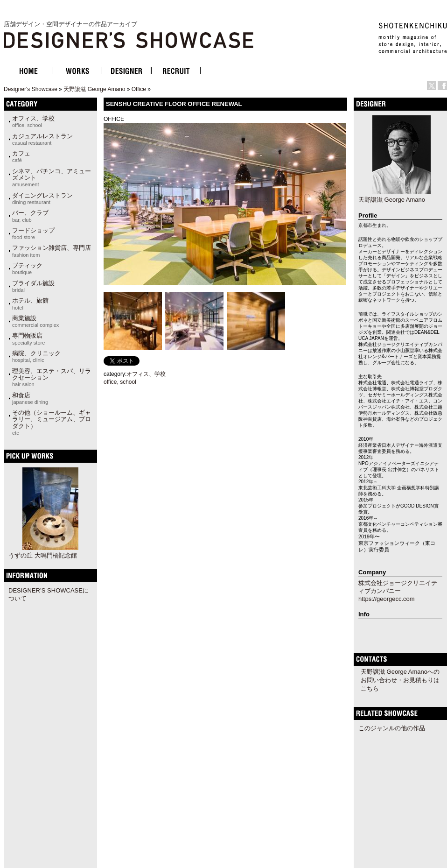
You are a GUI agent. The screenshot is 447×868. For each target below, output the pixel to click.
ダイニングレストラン (42, 198)
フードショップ (33, 233)
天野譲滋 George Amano (94, 89)
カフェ (21, 156)
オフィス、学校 (33, 121)
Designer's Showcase (31, 89)
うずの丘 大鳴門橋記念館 (43, 555)
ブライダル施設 (33, 286)
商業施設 (35, 321)
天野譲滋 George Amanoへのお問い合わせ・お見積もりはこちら (400, 680)
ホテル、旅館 (30, 303)
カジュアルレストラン (42, 139)
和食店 (30, 398)
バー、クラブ (30, 216)
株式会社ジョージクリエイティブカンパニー (398, 587)
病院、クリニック (36, 356)
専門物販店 (28, 339)
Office (139, 89)
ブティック (27, 268)
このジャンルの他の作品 (392, 728)
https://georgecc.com (387, 599)
